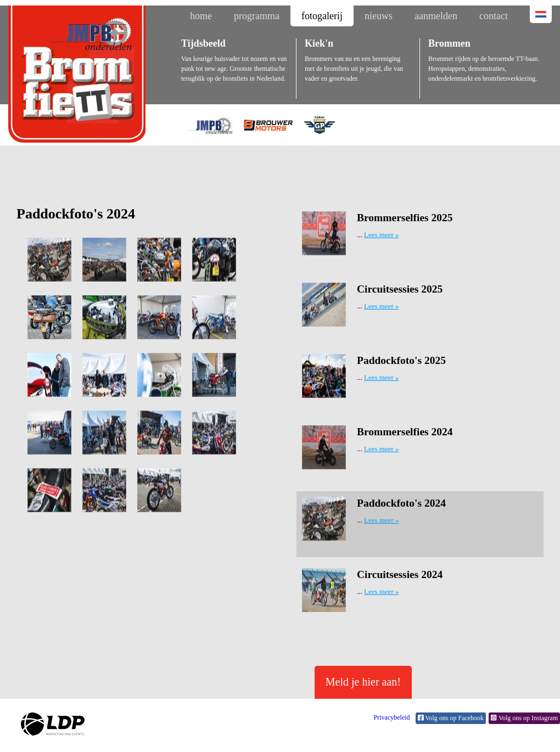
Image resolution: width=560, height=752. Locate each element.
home (201, 16)
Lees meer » (382, 235)
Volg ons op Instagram (524, 718)
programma (257, 16)
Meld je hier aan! (363, 682)
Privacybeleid (392, 717)
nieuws (379, 16)
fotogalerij (322, 16)
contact (494, 16)
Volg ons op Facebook (451, 718)
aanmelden (436, 16)
